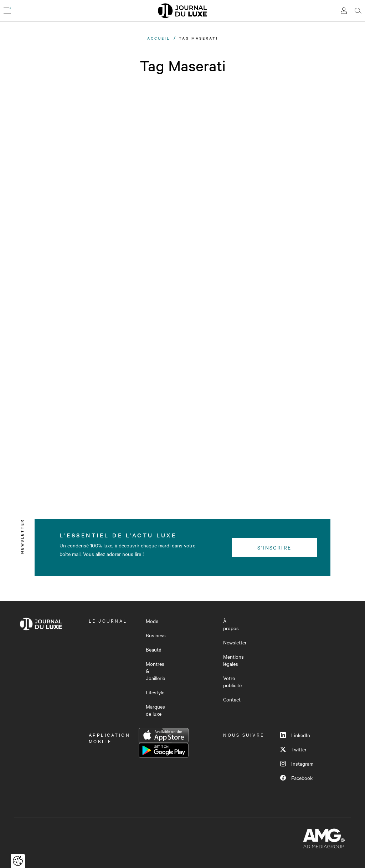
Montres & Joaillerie (155, 671)
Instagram (297, 764)
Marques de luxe (155, 710)
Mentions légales (233, 660)
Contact (232, 699)
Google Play (164, 750)
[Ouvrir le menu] (7, 11)
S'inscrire (274, 547)
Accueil (159, 38)
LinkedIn (295, 735)
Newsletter (235, 642)
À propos (231, 624)
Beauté (153, 649)
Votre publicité (232, 681)
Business (156, 635)
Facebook (296, 778)
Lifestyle (155, 692)
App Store (164, 735)
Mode (152, 621)
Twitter (293, 749)
